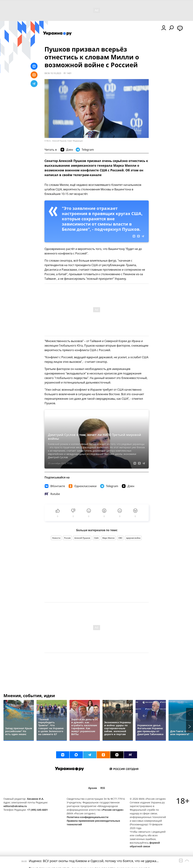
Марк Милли (108, 538)
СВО (120, 538)
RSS (103, 788)
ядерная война (133, 538)
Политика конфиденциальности (88, 817)
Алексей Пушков (82, 538)
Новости (56, 538)
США (96, 538)
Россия (67, 538)
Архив (93, 788)
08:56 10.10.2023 (53, 73)
